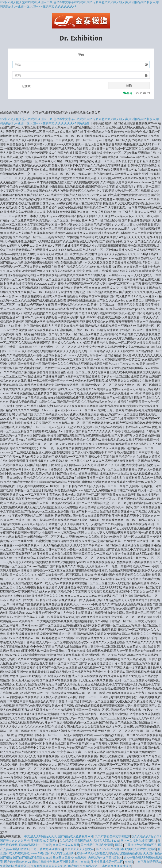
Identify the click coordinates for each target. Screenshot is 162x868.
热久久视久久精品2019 (146, 836)
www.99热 (37, 853)
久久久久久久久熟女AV (79, 849)
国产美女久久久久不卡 (15, 841)
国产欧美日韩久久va (18, 862)
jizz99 (116, 841)
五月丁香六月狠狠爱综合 (47, 849)
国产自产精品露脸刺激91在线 (32, 857)
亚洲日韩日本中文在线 (75, 862)
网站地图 (83, 123)
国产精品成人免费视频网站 (76, 836)
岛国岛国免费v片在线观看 (70, 857)
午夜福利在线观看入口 (15, 866)
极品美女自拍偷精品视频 (126, 853)
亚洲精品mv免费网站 (45, 841)
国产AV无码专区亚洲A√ (60, 853)
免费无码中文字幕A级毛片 (105, 857)
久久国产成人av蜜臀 (66, 845)
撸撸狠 (129, 862)
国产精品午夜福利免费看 (97, 845)
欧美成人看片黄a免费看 (141, 849)
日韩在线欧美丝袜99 (45, 862)
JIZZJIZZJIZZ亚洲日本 (110, 849)
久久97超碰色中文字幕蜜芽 (112, 836)
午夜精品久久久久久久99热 (49, 866)
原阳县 (119, 845)
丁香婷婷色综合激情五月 (141, 845)
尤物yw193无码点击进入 (92, 853)
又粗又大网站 (102, 841)
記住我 (26, 86)
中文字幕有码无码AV (148, 862)
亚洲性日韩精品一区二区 (107, 862)
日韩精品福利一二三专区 (35, 845)
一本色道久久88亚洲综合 (115, 866)
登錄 (129, 85)
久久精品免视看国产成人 (76, 841)
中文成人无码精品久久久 (40, 836)
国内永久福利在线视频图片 (138, 841)
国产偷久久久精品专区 (83, 866)
